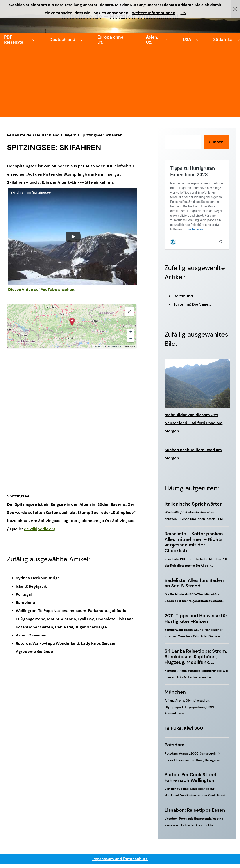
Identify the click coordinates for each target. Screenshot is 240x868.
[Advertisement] (120, 84)
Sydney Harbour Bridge (38, 578)
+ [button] (131, 332)
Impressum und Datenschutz (120, 859)
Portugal (24, 594)
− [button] (131, 339)
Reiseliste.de (19, 135)
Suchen (216, 142)
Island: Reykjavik (31, 586)
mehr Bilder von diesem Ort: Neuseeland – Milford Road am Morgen (193, 423)
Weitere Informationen (154, 13)
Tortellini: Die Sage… (192, 304)
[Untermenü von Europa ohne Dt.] (130, 40)
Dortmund (183, 296)
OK (183, 13)
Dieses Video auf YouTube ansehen (41, 290)
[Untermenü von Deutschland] (81, 40)
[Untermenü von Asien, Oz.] (167, 40)
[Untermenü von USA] (197, 40)
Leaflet (97, 346)
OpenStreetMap (114, 346)
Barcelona (25, 603)
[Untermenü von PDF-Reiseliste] (33, 40)
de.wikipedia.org (40, 529)
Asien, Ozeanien (31, 635)
